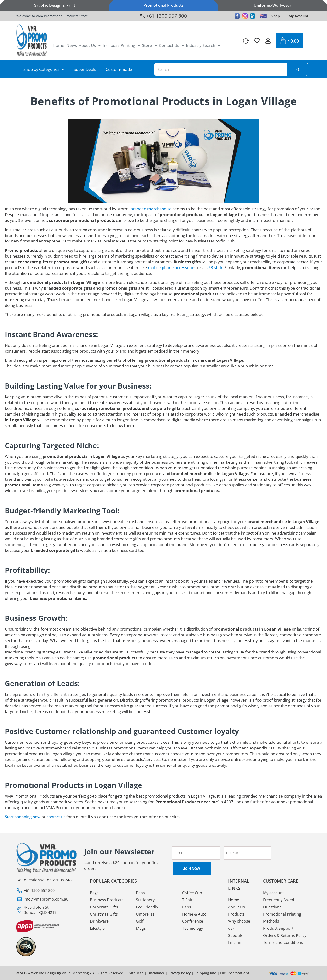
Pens (140, 893)
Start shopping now (23, 817)
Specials (235, 936)
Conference (193, 921)
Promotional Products (163, 5)
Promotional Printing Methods (282, 918)
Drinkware (99, 921)
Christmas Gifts (104, 914)
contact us (56, 817)
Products (236, 914)
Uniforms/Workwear (273, 5)
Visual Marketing (75, 973)
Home (59, 45)
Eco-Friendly (147, 907)
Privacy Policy (180, 973)
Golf (140, 921)
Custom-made (119, 69)
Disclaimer (156, 973)
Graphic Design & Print (54, 5)
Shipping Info (206, 973)
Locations (237, 943)
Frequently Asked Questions (279, 903)
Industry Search (203, 46)
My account (273, 893)
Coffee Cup (192, 893)
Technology (193, 929)
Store (149, 46)
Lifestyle (97, 929)
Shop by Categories (44, 69)
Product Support (278, 929)
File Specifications (235, 973)
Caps (187, 907)
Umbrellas (145, 914)
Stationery (145, 900)
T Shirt (188, 900)
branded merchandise (151, 209)
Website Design (44, 973)
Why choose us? (239, 925)
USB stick (214, 268)
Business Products (107, 900)
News (72, 45)
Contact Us (172, 46)
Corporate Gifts (104, 907)
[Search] (298, 69)
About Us (90, 46)
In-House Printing (121, 46)
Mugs (141, 929)
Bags (94, 893)
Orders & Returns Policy (285, 936)
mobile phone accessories (172, 268)
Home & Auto (194, 914)
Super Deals (85, 69)
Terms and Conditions (283, 943)
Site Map (136, 973)
